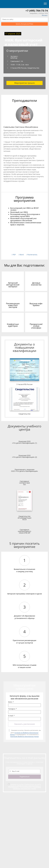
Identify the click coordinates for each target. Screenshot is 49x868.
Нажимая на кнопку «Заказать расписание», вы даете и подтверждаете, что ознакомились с (25, 733)
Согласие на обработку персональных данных (24, 786)
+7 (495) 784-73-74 (37, 10)
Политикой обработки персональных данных (24, 736)
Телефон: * (12, 709)
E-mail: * (11, 716)
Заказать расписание (24, 724)
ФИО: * (11, 702)
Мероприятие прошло (25, 83)
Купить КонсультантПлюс (25, 24)
